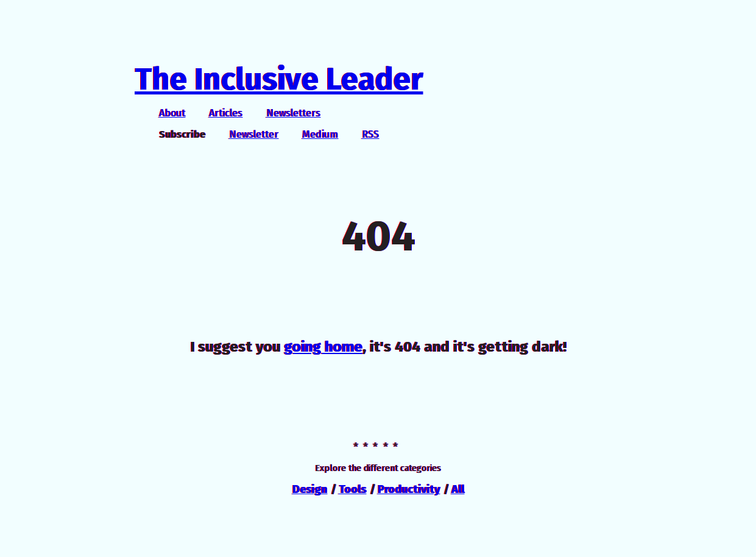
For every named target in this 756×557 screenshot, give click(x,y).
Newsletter (254, 134)
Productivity (409, 489)
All (458, 489)
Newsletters (293, 113)
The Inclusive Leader (279, 79)
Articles (226, 113)
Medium (320, 134)
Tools (352, 489)
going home (323, 347)
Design (310, 489)
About (172, 113)
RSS (370, 134)
